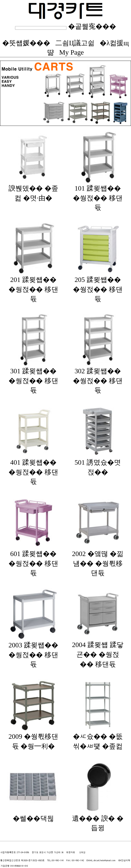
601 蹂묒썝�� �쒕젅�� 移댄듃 (33, 560)
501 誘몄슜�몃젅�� (98, 464)
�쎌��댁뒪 (33, 815)
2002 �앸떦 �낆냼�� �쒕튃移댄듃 (98, 560)
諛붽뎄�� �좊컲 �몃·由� (33, 189)
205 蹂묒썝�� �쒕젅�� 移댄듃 (98, 286)
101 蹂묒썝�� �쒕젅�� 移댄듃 (98, 194)
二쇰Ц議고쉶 (75, 43)
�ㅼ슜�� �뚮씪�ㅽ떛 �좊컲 (98, 738)
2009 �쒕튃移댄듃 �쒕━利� (33, 738)
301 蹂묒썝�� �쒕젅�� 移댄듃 (33, 377)
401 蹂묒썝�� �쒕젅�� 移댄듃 (33, 468)
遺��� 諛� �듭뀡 (98, 819)
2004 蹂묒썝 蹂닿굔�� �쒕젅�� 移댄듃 (98, 651)
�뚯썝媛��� (26, 43)
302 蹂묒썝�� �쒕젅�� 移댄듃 (98, 377)
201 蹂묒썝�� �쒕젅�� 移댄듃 (33, 286)
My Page (71, 52)
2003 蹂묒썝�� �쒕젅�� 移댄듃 (33, 651)
